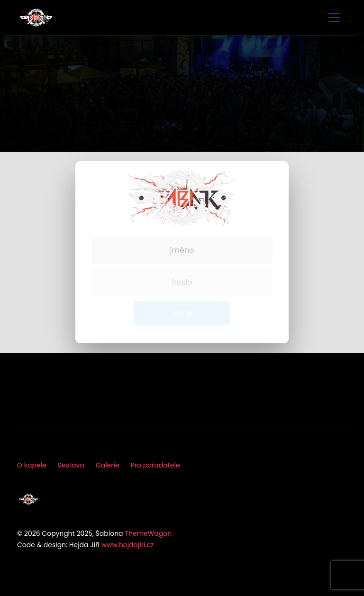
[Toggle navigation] (334, 18)
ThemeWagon (148, 533)
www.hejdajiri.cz (128, 545)
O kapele (32, 465)
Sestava (71, 465)
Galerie (108, 465)
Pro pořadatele (155, 465)
